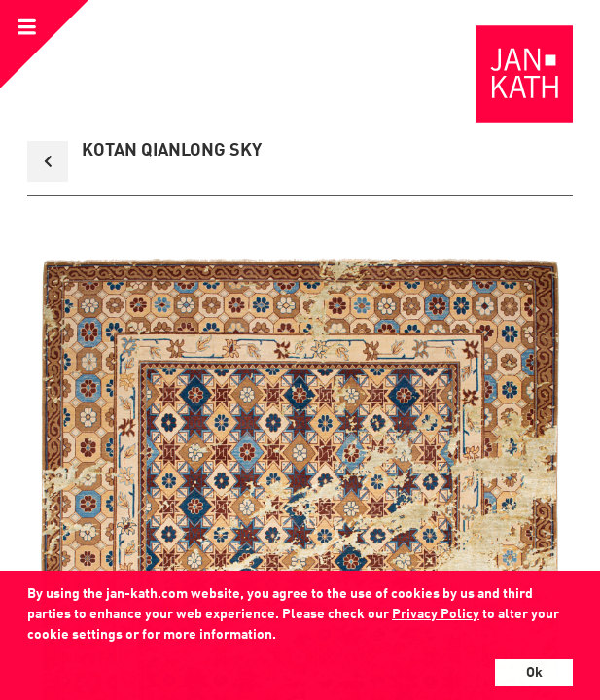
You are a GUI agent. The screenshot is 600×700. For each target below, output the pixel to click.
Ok (534, 673)
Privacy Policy (436, 614)
